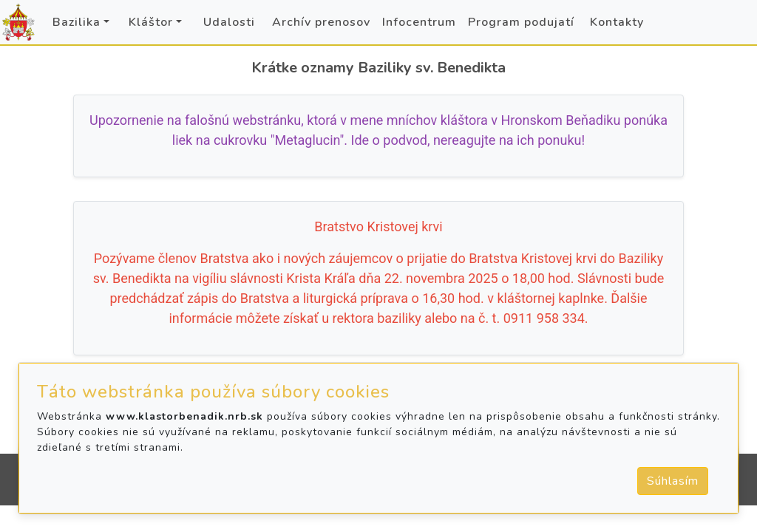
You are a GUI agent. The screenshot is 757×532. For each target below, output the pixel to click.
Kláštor (151, 22)
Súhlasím (673, 481)
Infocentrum (419, 22)
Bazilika (77, 22)
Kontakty (617, 22)
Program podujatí (521, 22)
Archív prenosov (321, 22)
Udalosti (229, 22)
